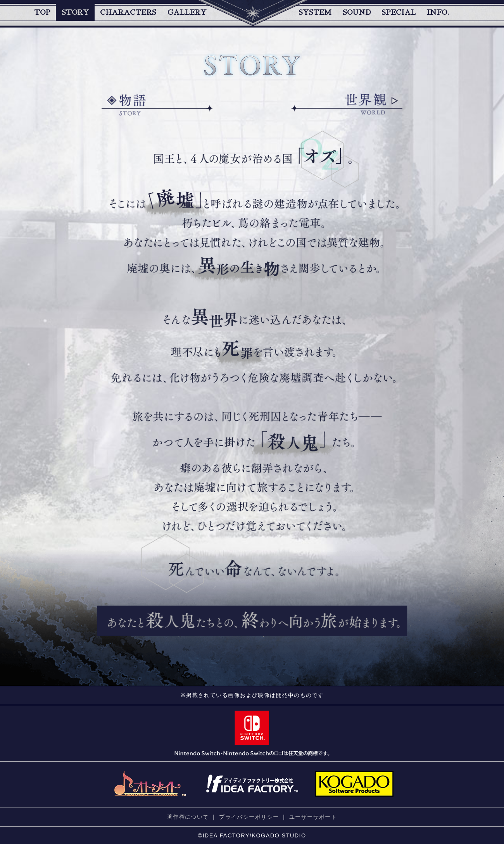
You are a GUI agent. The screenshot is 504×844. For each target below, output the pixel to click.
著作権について (188, 817)
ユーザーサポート (313, 817)
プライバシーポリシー (249, 817)
